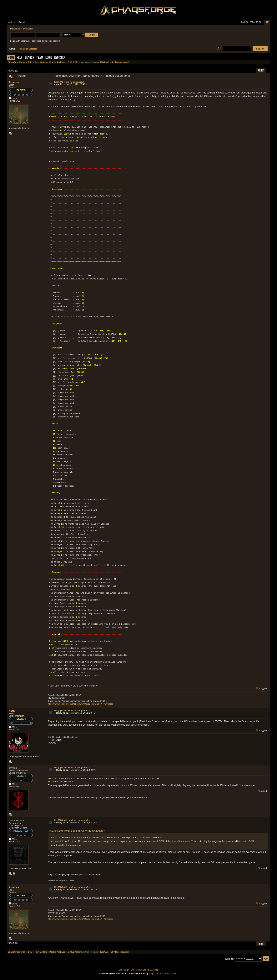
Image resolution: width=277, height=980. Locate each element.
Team (40, 58)
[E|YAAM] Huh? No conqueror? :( (70, 82)
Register (60, 58)
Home (11, 58)
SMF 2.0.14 (124, 970)
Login (49, 58)
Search (29, 58)
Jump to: (229, 959)
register (29, 29)
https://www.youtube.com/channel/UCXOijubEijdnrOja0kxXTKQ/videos (81, 704)
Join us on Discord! (28, 49)
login (20, 29)
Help (20, 58)
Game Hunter (91, 62)
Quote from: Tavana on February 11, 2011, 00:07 (77, 831)
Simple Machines (151, 970)
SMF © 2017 (136, 970)
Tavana (13, 768)
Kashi (12, 711)
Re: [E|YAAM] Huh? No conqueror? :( (72, 711)
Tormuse (14, 82)
